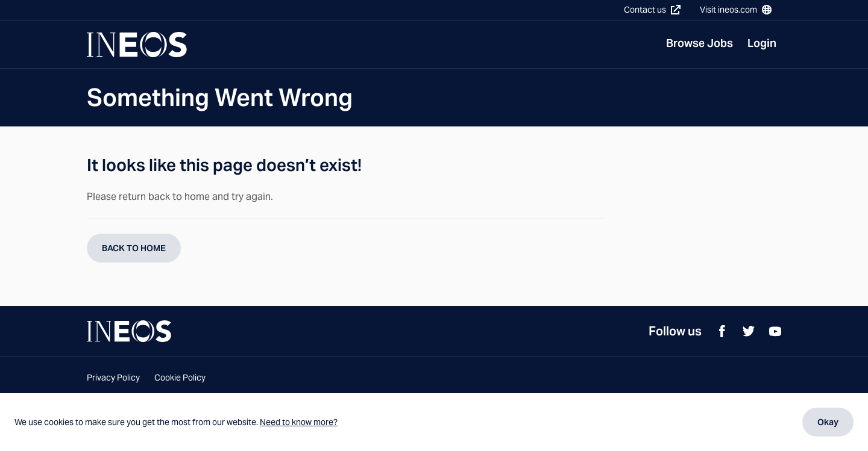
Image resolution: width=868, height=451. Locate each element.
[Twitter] (749, 331)
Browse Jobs (700, 43)
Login (762, 43)
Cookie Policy (180, 378)
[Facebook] (722, 331)
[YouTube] (775, 331)
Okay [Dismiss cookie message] (828, 422)
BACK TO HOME (134, 248)
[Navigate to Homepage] (137, 45)
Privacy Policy (113, 378)
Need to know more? (299, 422)
